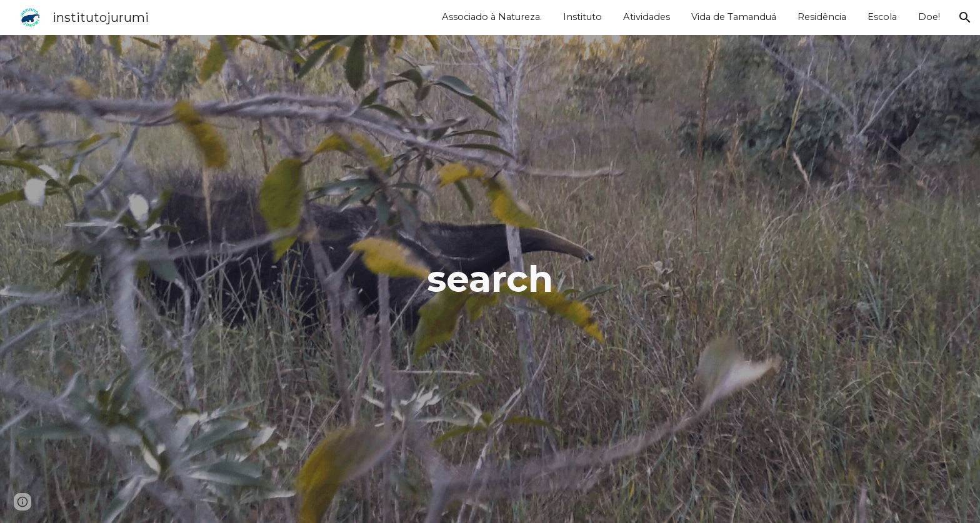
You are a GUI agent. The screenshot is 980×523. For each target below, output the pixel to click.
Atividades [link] (647, 17)
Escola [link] (882, 17)
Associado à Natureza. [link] (492, 17)
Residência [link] (822, 17)
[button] (965, 17)
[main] (490, 279)
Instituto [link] (582, 17)
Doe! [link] (929, 17)
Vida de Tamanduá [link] (734, 17)
